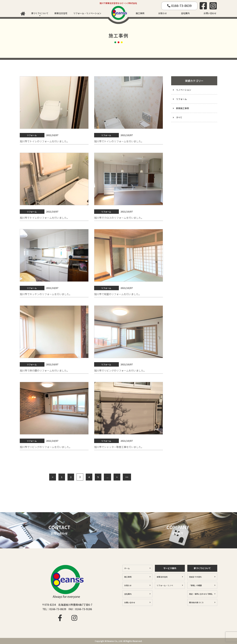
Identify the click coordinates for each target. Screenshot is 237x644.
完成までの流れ (195, 577)
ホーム (127, 568)
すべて (179, 117)
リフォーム (181, 99)
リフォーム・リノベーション (87, 13)
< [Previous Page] (53, 477)
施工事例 (140, 13)
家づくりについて (40, 13)
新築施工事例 (183, 108)
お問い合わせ (210, 13)
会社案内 (185, 13)
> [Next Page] (117, 477)
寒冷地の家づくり (196, 602)
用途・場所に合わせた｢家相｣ (201, 594)
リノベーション (184, 90)
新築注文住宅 (61, 13)
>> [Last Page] (127, 477)
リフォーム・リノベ (165, 585)
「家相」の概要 (195, 585)
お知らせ (163, 13)
